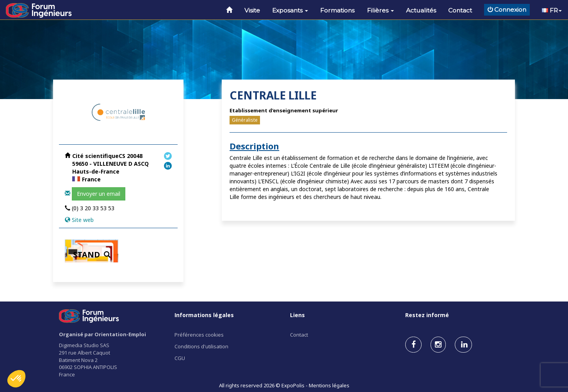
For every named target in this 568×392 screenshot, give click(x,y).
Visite (252, 10)
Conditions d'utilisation (201, 346)
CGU (180, 358)
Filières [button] (380, 10)
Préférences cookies (199, 335)
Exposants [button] (290, 10)
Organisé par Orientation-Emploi (102, 334)
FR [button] (552, 10)
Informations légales (204, 315)
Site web (83, 220)
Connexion (507, 10)
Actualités (421, 10)
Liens (297, 315)
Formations (337, 10)
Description (254, 146)
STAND (92, 255)
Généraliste (245, 120)
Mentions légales (329, 385)
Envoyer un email (99, 194)
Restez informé (427, 315)
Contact (460, 10)
